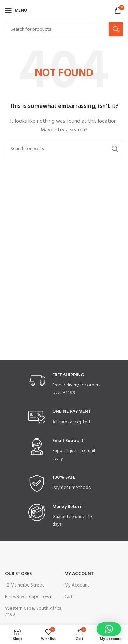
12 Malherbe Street (25, 585)
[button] (109, 629)
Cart (68, 597)
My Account (79, 574)
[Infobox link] (64, 385)
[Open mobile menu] (16, 10)
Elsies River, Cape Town (29, 597)
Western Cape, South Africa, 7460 (34, 612)
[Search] (64, 29)
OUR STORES (18, 574)
